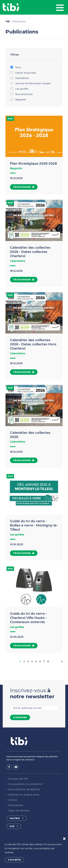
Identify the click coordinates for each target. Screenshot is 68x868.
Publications (16, 805)
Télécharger (22, 187)
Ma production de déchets (24, 789)
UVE (12, 826)
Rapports (18, 99)
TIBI (8, 21)
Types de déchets (19, 810)
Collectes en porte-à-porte (24, 795)
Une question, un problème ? (26, 784)
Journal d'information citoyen (31, 83)
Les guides (19, 89)
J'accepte (14, 860)
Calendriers (20, 78)
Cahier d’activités (23, 73)
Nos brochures (22, 94)
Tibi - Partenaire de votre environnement (11, 7)
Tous (16, 67)
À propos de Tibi (18, 779)
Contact (13, 800)
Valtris (15, 818)
